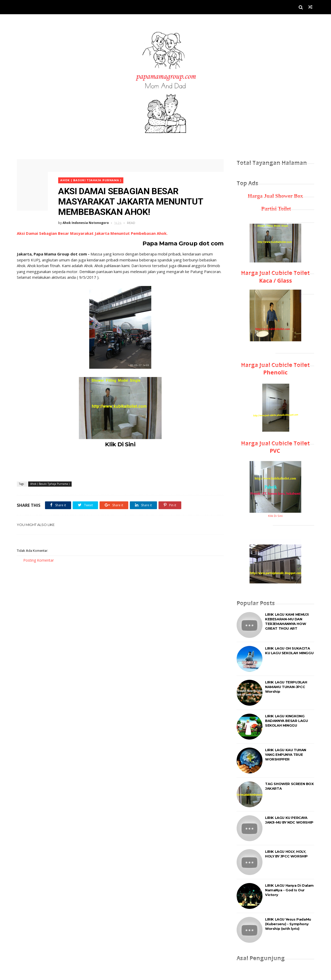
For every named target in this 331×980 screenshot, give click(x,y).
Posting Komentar (39, 560)
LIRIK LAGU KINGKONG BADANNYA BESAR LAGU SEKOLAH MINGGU (286, 721)
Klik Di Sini (120, 444)
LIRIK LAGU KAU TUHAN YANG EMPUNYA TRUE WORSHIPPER (286, 755)
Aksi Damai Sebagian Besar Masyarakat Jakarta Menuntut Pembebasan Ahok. (92, 233)
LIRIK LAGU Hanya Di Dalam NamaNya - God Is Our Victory (289, 890)
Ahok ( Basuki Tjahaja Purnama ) (91, 180)
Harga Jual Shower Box (275, 196)
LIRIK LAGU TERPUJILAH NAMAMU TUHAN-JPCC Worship (286, 687)
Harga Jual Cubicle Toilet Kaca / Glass (275, 277)
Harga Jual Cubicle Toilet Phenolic (275, 369)
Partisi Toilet (275, 209)
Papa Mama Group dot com (183, 243)
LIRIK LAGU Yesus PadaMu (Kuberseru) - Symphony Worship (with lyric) (288, 924)
